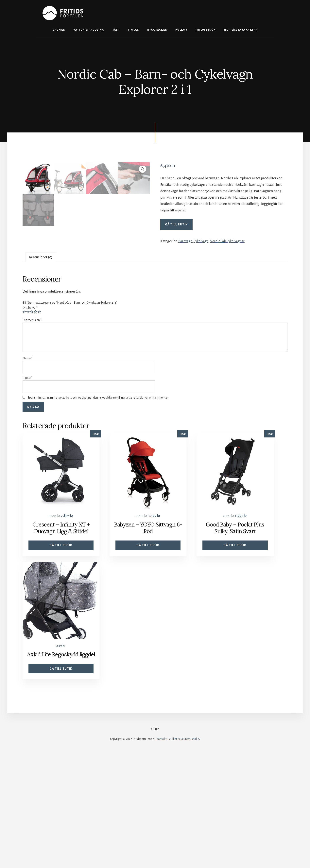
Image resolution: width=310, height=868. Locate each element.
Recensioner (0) (42, 366)
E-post (27, 487)
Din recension (32, 429)
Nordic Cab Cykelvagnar (230, 241)
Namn (27, 467)
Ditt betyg (30, 417)
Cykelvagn (203, 241)
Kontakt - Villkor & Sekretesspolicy (178, 855)
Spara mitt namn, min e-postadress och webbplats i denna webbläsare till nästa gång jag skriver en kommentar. (98, 506)
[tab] (42, 366)
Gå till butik (176, 224)
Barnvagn (186, 241)
